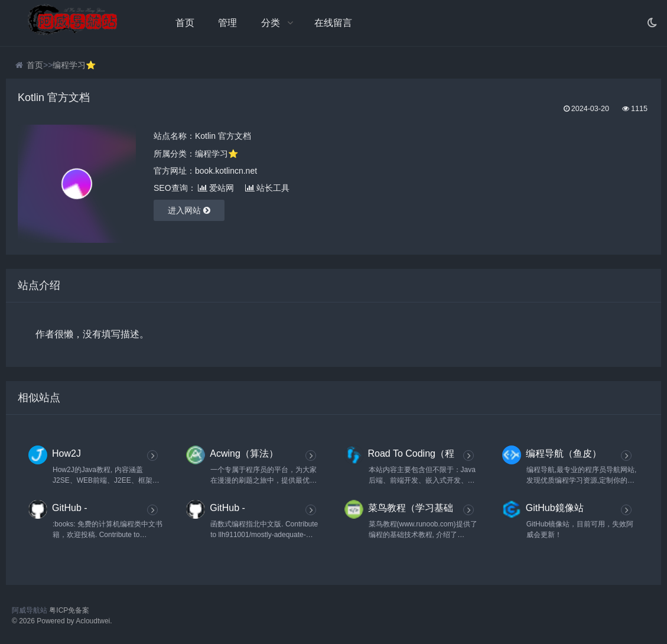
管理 (227, 23)
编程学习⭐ (74, 65)
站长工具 (267, 188)
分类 (271, 23)
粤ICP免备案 (69, 610)
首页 (185, 23)
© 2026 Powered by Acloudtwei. (62, 621)
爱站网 (216, 188)
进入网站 (189, 210)
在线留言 (333, 23)
